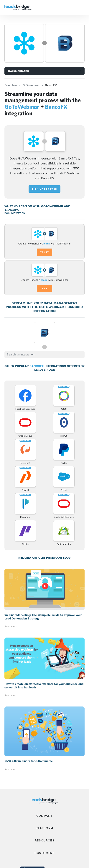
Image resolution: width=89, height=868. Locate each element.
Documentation (18, 71)
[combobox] (44, 355)
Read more (11, 627)
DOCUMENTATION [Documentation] (15, 213)
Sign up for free (44, 189)
